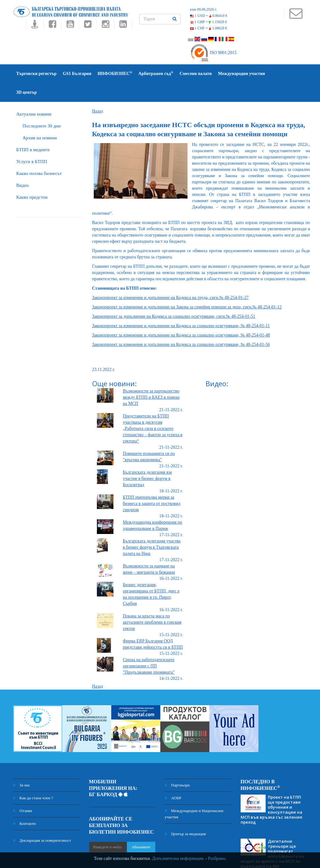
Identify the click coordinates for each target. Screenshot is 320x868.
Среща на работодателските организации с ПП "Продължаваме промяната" (149, 647)
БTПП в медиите (33, 131)
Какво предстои (32, 178)
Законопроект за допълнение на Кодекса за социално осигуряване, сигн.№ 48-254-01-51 (174, 298)
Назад (98, 92)
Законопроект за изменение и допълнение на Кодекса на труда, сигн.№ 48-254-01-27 (170, 279)
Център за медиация (185, 815)
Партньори (177, 766)
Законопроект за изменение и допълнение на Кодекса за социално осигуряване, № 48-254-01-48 (181, 316)
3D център (282, 74)
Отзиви (23, 792)
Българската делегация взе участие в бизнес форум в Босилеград (147, 460)
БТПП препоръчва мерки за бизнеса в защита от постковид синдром (152, 485)
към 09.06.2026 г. (203, 9)
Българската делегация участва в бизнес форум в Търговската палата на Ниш (152, 529)
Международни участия (242, 74)
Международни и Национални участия (194, 795)
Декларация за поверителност (42, 822)
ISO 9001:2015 (213, 53)
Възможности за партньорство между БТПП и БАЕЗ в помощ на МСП (151, 379)
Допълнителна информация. (178, 858)
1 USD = (209, 16)
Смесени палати (196, 74)
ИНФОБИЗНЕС (115, 73)
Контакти (24, 805)
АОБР (173, 779)
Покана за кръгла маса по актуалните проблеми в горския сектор (152, 604)
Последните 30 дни (42, 107)
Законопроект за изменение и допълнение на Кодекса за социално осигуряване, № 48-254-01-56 (181, 326)
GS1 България (77, 74)
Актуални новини (34, 95)
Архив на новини (40, 119)
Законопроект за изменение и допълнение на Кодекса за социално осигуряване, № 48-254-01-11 (181, 307)
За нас (22, 766)
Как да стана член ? (33, 779)
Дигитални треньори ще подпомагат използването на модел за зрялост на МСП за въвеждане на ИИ (272, 835)
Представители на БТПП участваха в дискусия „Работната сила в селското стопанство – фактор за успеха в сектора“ (153, 410)
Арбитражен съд (156, 73)
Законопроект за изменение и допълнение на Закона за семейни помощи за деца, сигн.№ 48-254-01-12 (187, 288)
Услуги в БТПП (32, 143)
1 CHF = (209, 28)
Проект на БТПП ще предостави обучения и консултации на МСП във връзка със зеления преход (271, 791)
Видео (22, 167)
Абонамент (141, 828)
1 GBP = (209, 22)
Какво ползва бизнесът (39, 155)
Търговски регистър (36, 74)
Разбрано (217, 858)
